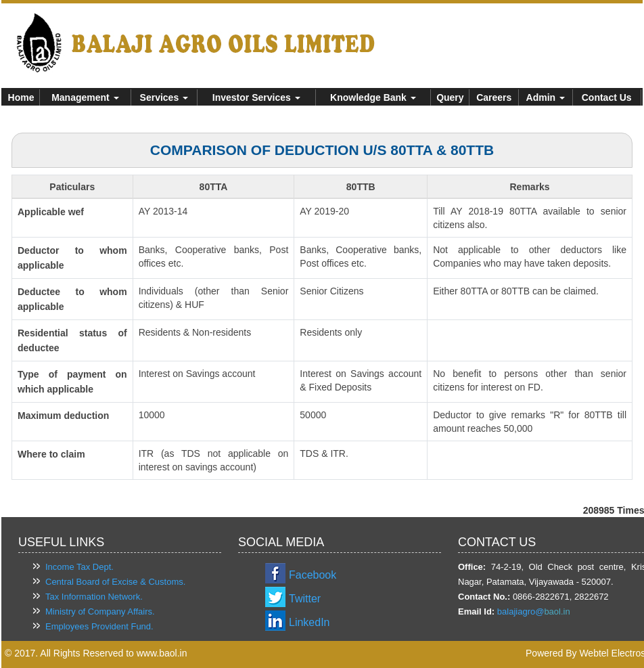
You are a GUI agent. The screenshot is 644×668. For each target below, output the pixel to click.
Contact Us (607, 97)
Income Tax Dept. (79, 567)
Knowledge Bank (373, 97)
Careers (494, 97)
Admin (546, 97)
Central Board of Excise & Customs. (115, 582)
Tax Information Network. (94, 597)
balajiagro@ (521, 611)
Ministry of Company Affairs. (100, 611)
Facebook (313, 575)
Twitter (305, 599)
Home (21, 97)
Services (164, 97)
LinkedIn (309, 622)
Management (85, 97)
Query (450, 97)
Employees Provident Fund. (99, 626)
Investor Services (256, 97)
